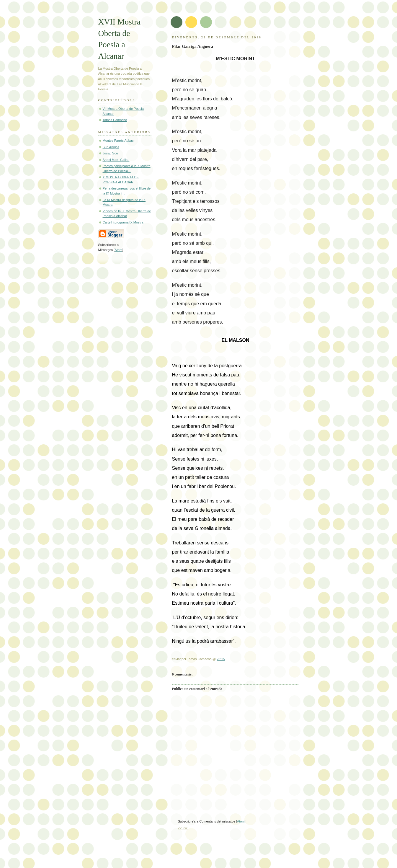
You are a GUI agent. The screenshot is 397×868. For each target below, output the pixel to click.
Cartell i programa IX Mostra (123, 222)
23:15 (221, 659)
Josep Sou (110, 153)
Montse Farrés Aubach (119, 141)
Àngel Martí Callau (116, 160)
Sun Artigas (111, 147)
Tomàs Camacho (115, 120)
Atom (241, 821)
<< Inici (183, 828)
